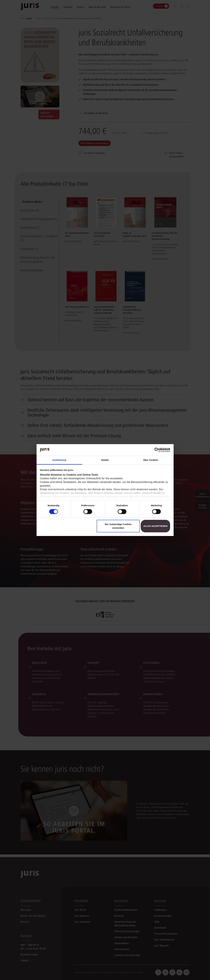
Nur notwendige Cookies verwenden (118, 526)
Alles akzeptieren (155, 526)
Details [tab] (105, 460)
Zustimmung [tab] (59, 460)
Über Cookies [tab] (151, 460)
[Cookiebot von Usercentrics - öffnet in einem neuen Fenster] (157, 450)
